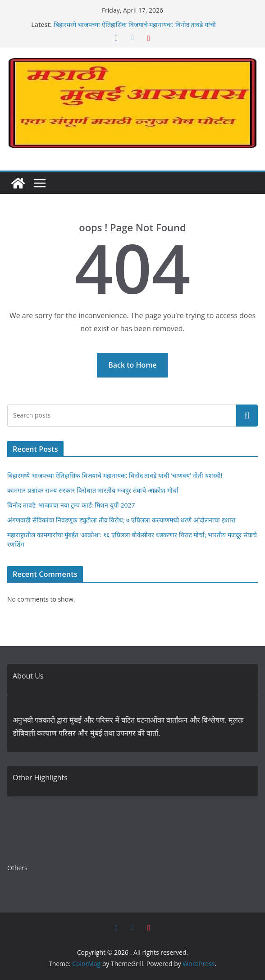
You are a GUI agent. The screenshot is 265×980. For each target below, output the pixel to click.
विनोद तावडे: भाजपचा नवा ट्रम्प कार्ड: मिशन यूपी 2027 (71, 505)
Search (247, 415)
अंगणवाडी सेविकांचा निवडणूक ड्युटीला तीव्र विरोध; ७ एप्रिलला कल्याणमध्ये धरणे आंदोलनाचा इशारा (121, 520)
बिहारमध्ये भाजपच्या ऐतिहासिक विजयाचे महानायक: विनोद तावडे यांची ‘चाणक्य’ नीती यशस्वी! (115, 475)
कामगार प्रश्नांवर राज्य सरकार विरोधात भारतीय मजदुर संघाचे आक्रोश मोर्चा (93, 490)
